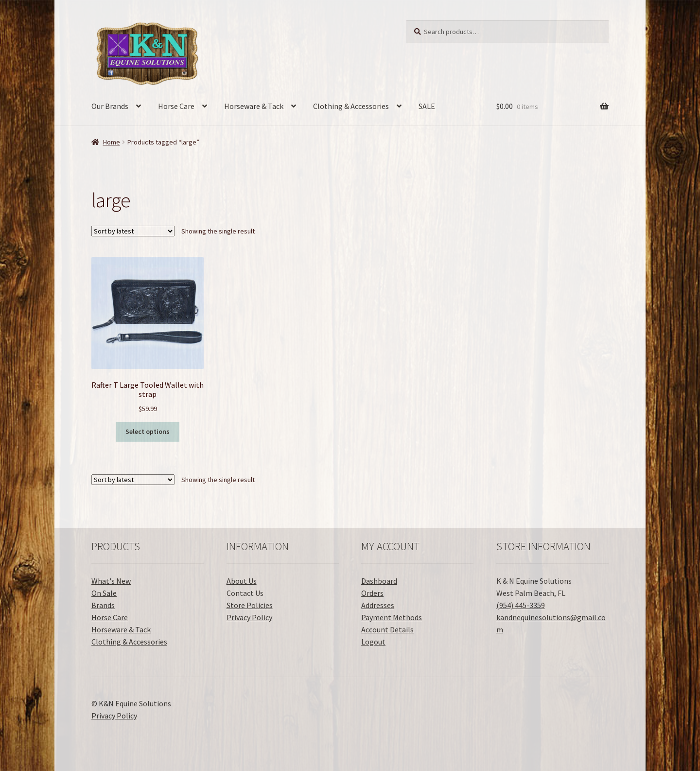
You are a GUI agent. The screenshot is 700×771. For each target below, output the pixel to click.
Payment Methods (392, 617)
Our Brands (110, 106)
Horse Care (176, 106)
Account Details (387, 629)
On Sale (104, 593)
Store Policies (250, 605)
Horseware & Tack (254, 106)
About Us (242, 581)
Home (112, 142)
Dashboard (379, 581)
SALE (427, 106)
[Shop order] (133, 231)
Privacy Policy (249, 617)
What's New (111, 581)
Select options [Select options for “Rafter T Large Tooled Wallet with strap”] (148, 431)
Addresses (378, 605)
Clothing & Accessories (351, 106)
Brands (103, 605)
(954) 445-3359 (521, 605)
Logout (373, 642)
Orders (372, 593)
